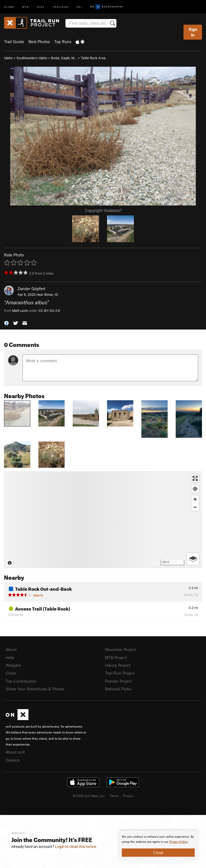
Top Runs (63, 42)
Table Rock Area (93, 58)
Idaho (8, 58)
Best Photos (39, 42)
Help (10, 657)
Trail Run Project (120, 673)
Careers (13, 760)
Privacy (128, 796)
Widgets (13, 665)
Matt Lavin (20, 310)
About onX (15, 752)
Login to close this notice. (76, 847)
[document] (158, 845)
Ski (79, 7)
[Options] (193, 559)
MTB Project (116, 657)
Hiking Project (118, 665)
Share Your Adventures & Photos (35, 689)
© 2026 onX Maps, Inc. (89, 796)
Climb (9, 7)
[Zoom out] (195, 507)
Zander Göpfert (31, 289)
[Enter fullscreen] (195, 478)
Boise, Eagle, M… (64, 58)
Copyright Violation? (103, 210)
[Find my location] (195, 489)
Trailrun (60, 7)
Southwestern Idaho (32, 58)
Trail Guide (14, 42)
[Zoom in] (195, 499)
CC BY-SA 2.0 (49, 310)
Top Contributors (21, 681)
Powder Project (118, 681)
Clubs (11, 673)
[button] (6, 323)
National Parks (118, 689)
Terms (114, 796)
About (11, 649)
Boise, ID (51, 294)
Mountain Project (120, 649)
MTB (26, 7)
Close (158, 852)
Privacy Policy (179, 842)
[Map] (103, 520)
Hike (41, 7)
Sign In (193, 32)
